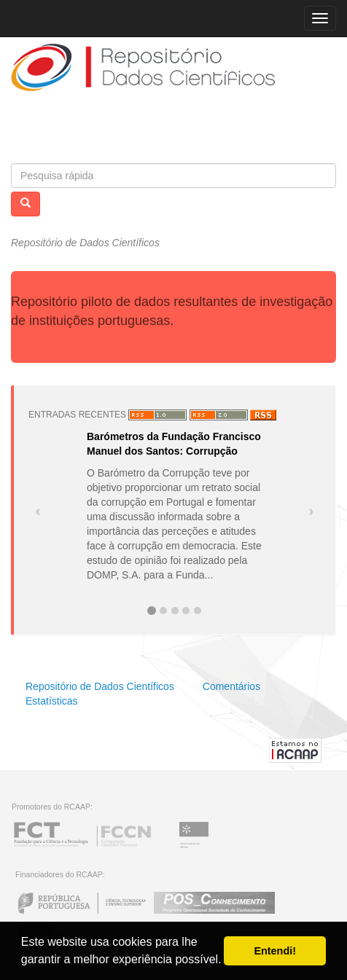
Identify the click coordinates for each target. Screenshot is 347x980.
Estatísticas (52, 701)
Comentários (231, 686)
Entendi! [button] (275, 951)
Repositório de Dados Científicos (100, 686)
